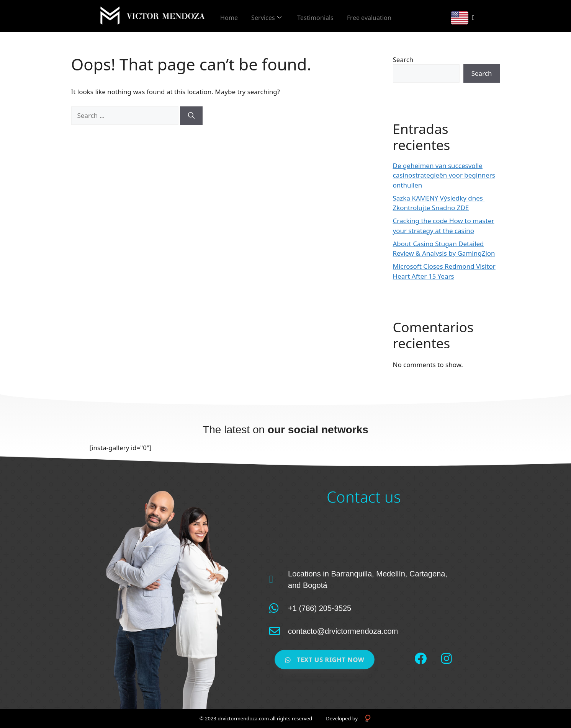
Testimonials (327, 16)
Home (233, 16)
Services (274, 16)
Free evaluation (384, 16)
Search (403, 60)
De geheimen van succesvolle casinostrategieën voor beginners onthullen (444, 175)
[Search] (191, 116)
